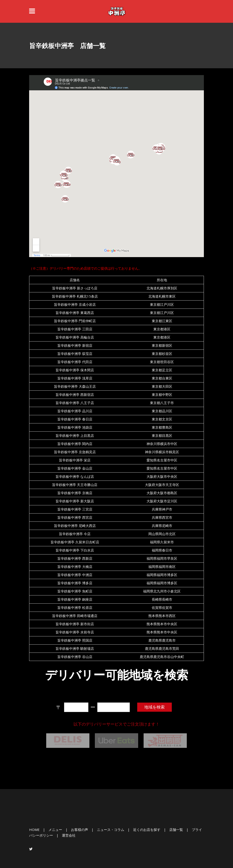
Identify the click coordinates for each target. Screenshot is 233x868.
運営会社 (69, 835)
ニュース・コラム (111, 830)
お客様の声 (80, 830)
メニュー (55, 830)
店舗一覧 (176, 830)
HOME (34, 830)
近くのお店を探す (147, 830)
